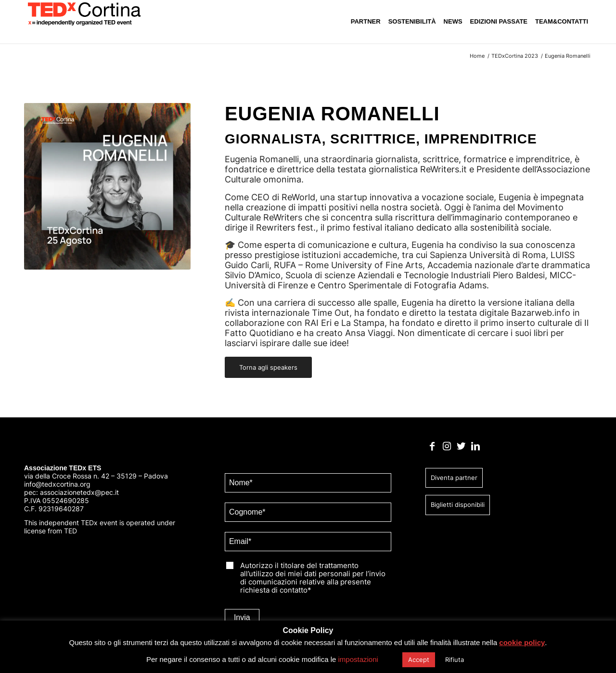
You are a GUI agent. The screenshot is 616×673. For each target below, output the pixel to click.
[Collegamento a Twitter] (461, 449)
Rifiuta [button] (459, 660)
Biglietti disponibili (458, 507)
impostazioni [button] (362, 659)
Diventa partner (454, 480)
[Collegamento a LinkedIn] (476, 449)
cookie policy (530, 642)
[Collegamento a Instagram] (447, 449)
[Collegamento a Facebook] (432, 449)
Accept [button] (423, 660)
